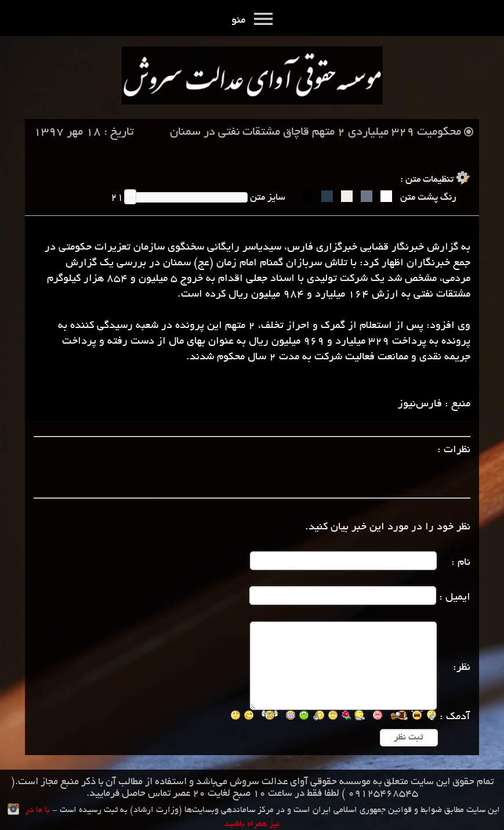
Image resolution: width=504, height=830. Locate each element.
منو (252, 21)
